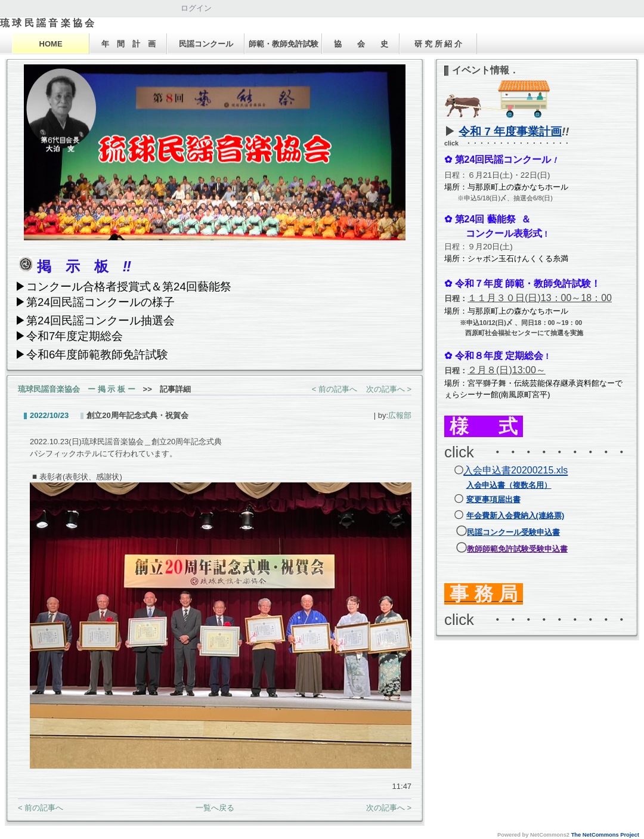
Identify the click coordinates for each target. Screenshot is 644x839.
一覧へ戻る (215, 808)
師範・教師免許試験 (284, 44)
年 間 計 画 (129, 44)
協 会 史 (361, 44)
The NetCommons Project (605, 835)
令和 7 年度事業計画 (510, 131)
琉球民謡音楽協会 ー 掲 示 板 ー (76, 389)
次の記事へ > (389, 389)
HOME (51, 44)
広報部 (400, 415)
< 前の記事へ (335, 389)
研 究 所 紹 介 (438, 44)
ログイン (196, 8)
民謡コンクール (206, 44)
